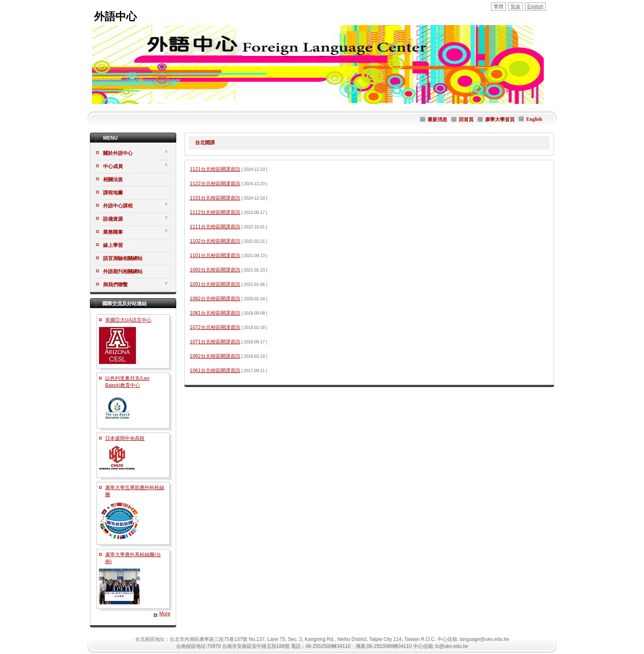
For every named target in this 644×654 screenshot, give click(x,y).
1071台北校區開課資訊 (215, 342)
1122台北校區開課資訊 (215, 184)
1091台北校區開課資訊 (215, 284)
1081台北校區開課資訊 (215, 313)
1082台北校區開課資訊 (215, 299)
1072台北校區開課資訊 (215, 327)
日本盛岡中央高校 (125, 438)
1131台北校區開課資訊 (215, 198)
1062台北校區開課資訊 (215, 356)
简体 (515, 7)
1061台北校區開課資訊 (215, 371)
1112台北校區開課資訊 (215, 212)
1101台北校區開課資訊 (215, 256)
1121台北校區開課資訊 (215, 169)
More (165, 614)
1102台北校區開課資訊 (215, 241)
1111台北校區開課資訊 (215, 227)
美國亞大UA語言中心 (128, 320)
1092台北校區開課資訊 (215, 270)
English (535, 7)
